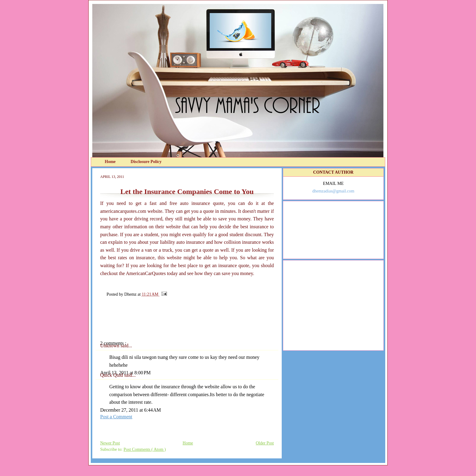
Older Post (265, 443)
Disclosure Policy (146, 162)
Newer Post (110, 443)
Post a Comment (116, 417)
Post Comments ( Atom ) (145, 449)
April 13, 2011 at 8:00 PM (125, 373)
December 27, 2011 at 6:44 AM (131, 410)
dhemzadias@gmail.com (333, 191)
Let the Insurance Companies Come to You (187, 192)
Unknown (110, 346)
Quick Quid (112, 375)
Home (111, 162)
